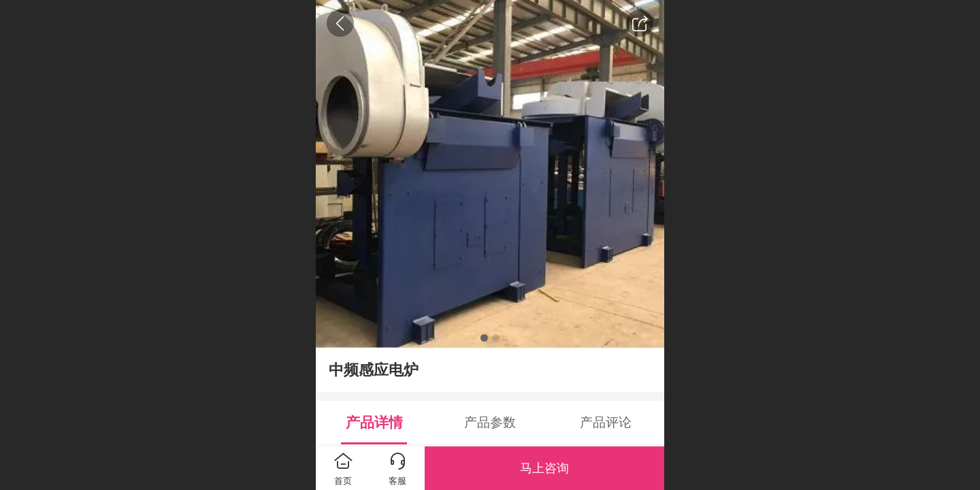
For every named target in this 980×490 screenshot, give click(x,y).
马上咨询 (544, 468)
